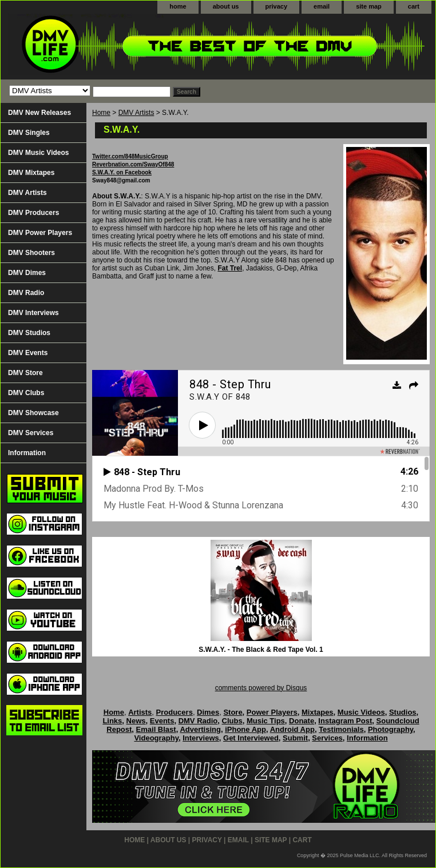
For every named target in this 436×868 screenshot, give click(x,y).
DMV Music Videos (38, 153)
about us (226, 6)
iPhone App (245, 729)
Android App (292, 729)
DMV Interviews (33, 313)
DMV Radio (26, 293)
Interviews (201, 738)
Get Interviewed (251, 738)
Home (101, 113)
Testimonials (341, 729)
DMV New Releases (39, 113)
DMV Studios (29, 333)
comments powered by (261, 688)
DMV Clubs (26, 393)
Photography (391, 729)
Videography (156, 738)
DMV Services (31, 433)
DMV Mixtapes (31, 173)
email (322, 6)
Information (27, 453)
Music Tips (266, 721)
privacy (277, 6)
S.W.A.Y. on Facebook (122, 172)
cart (414, 6)
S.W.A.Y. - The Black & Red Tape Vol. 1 (261, 650)
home (178, 6)
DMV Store (25, 373)
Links (112, 721)
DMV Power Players (40, 233)
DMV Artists (136, 113)
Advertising (200, 729)
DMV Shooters (31, 253)
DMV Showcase (33, 413)
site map (369, 6)
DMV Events (28, 353)
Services (327, 738)
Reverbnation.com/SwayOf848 (133, 164)
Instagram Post (345, 721)
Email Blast (156, 729)
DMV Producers (33, 213)
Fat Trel (230, 268)
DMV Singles (29, 133)
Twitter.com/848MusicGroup (130, 156)
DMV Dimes (27, 273)
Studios (403, 712)
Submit (295, 738)
